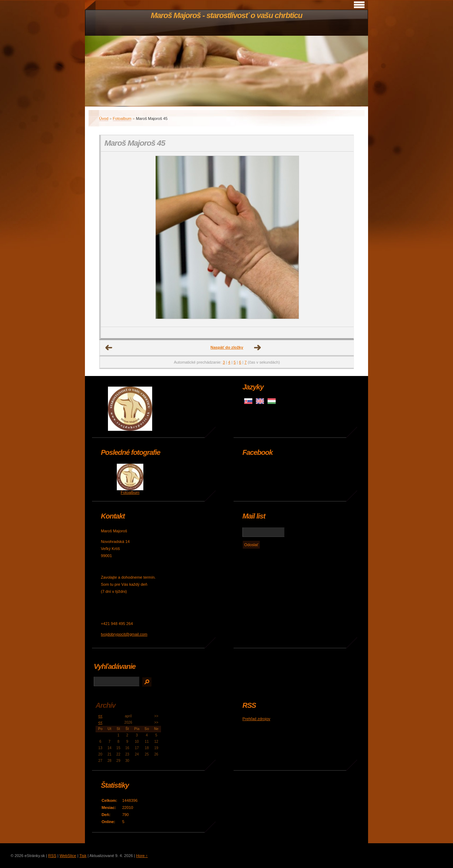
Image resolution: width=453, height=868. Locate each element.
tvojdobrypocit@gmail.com (124, 634)
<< (101, 716)
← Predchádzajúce (109, 348)
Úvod (104, 118)
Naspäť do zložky (227, 347)
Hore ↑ (142, 856)
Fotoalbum (122, 118)
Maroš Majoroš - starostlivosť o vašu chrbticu (226, 15)
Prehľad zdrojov (256, 719)
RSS (52, 856)
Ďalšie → (258, 348)
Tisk (83, 856)
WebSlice (68, 856)
